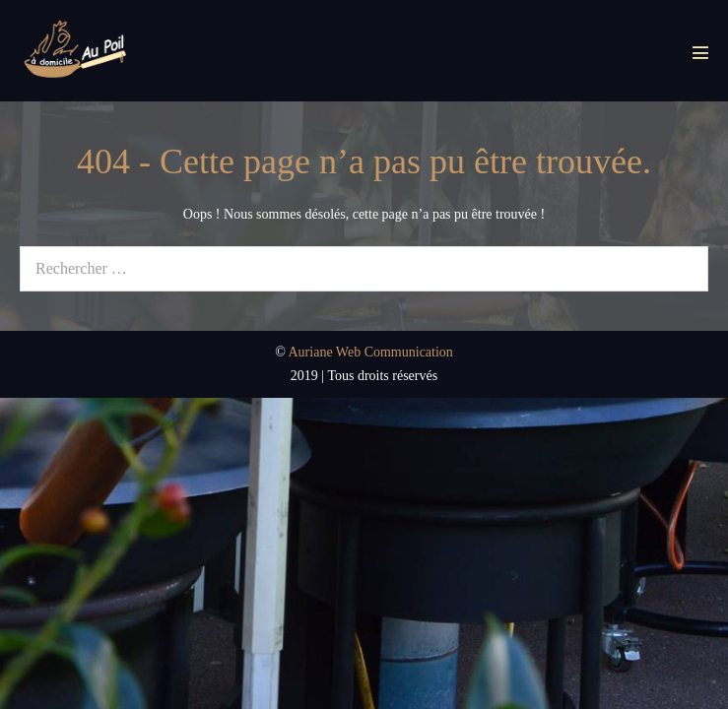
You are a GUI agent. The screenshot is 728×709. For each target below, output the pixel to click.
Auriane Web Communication (371, 352)
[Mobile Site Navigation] (700, 52)
